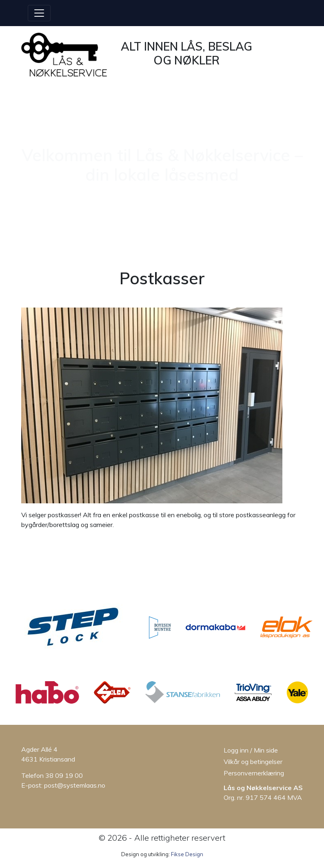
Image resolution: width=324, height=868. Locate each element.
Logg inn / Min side (251, 750)
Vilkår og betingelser (253, 762)
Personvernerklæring (254, 773)
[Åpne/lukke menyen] (39, 13)
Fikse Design (187, 854)
